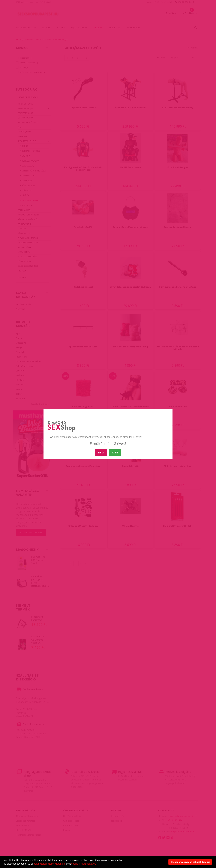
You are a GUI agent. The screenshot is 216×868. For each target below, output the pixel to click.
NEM (101, 453)
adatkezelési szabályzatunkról (50, 864)
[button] (97, 864)
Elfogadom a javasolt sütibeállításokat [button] (190, 862)
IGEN (115, 453)
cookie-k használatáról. (84, 864)
